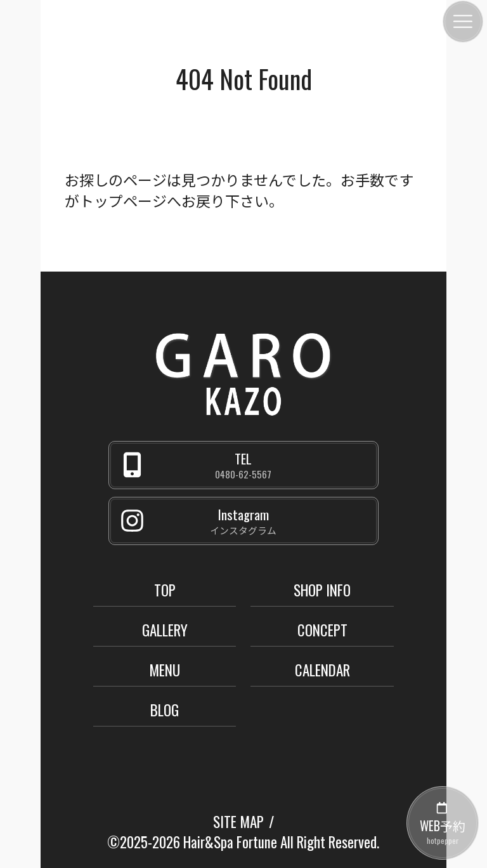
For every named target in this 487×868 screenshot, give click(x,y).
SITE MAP (238, 822)
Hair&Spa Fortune (230, 842)
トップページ (123, 201)
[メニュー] (463, 22)
